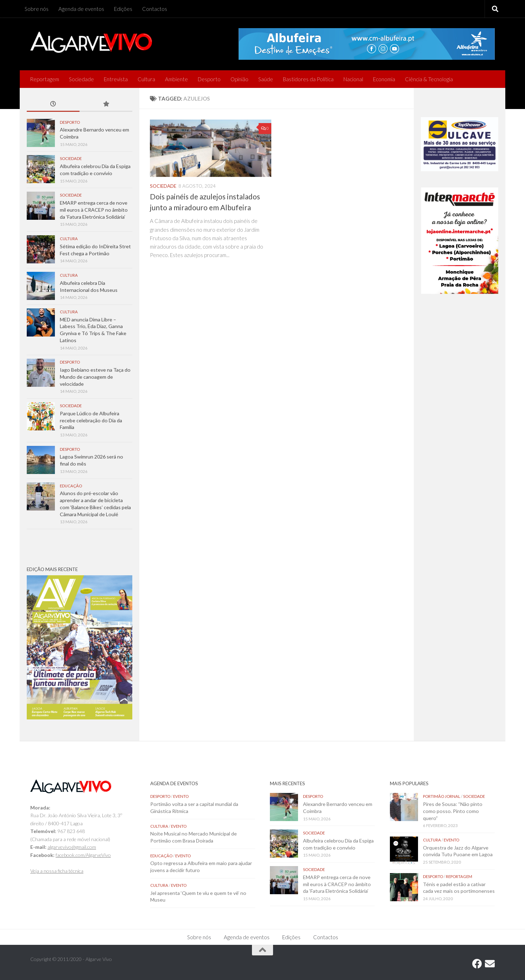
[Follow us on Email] (490, 964)
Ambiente (176, 79)
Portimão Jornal (442, 796)
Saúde (266, 79)
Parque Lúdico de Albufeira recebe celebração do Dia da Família (91, 420)
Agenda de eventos (81, 9)
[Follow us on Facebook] (477, 964)
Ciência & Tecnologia (429, 79)
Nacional (353, 79)
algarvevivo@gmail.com (72, 847)
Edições (123, 9)
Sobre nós (37, 9)
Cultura (146, 79)
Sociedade (81, 79)
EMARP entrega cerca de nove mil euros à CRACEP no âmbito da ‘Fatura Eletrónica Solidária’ (94, 210)
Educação (71, 486)
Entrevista (116, 79)
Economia (384, 79)
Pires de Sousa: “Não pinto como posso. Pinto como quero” (453, 811)
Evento (181, 796)
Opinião (239, 79)
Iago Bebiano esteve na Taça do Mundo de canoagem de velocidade (95, 377)
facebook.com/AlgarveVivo (83, 855)
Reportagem (45, 79)
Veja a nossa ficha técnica (57, 871)
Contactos (155, 9)
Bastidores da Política (308, 79)
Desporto (209, 79)
